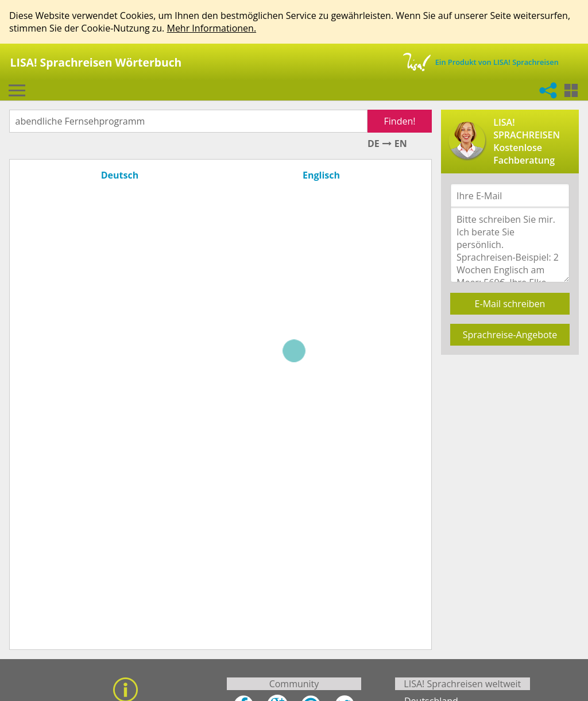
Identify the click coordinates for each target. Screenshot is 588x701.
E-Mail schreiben (510, 304)
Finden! (400, 121)
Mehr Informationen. (211, 28)
